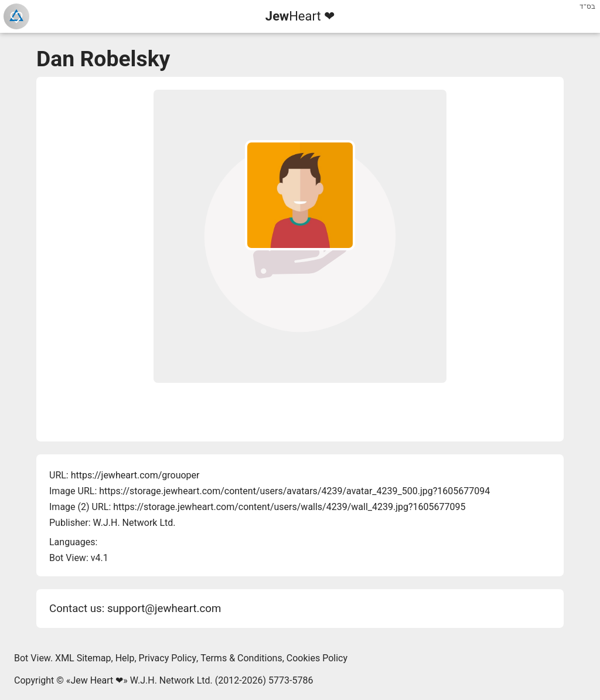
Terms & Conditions (241, 658)
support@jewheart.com (164, 609)
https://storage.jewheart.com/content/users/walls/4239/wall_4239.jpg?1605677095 (289, 507)
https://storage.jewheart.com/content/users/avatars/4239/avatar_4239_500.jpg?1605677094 (294, 491)
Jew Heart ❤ (97, 680)
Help (125, 658)
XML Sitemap (83, 658)
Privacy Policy (168, 658)
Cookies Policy (317, 658)
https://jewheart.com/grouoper (135, 475)
